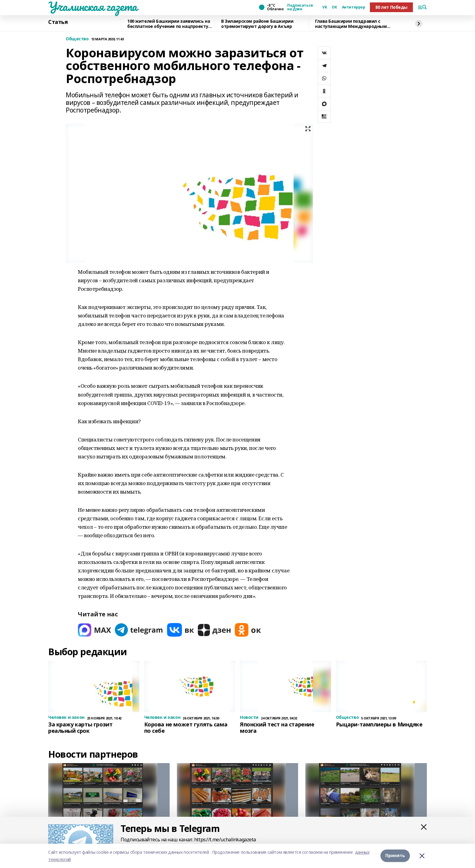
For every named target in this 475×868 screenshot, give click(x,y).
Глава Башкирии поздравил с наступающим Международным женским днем (351, 24)
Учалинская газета (93, 6)
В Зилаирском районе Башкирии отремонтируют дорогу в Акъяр (257, 24)
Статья (58, 22)
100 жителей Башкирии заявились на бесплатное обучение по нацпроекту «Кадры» (169, 24)
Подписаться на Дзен (300, 7)
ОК (334, 7)
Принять (395, 856)
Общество (77, 39)
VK (325, 7)
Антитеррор (354, 7)
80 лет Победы (391, 7)
